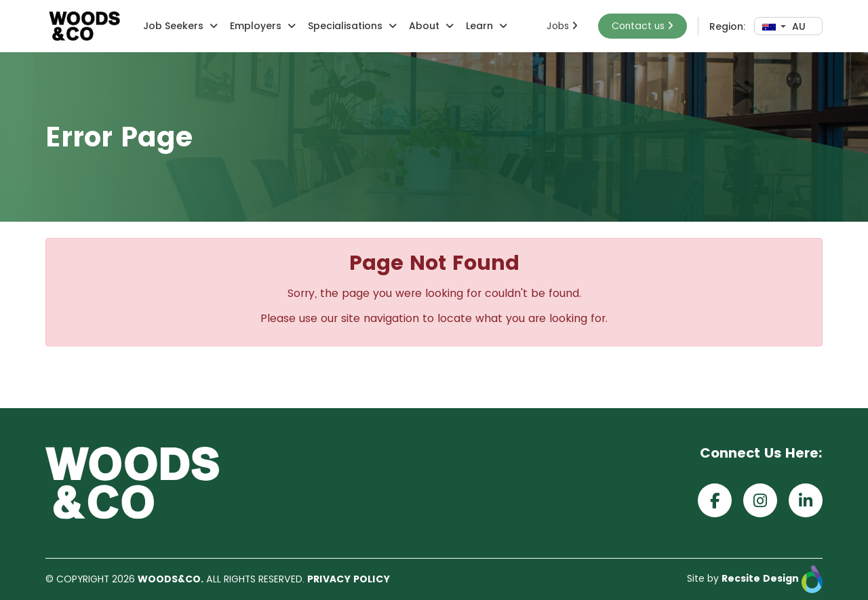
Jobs (562, 26)
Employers (256, 26)
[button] (212, 26)
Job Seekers (173, 26)
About (424, 26)
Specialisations (345, 26)
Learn (479, 26)
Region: (728, 26)
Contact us (643, 26)
